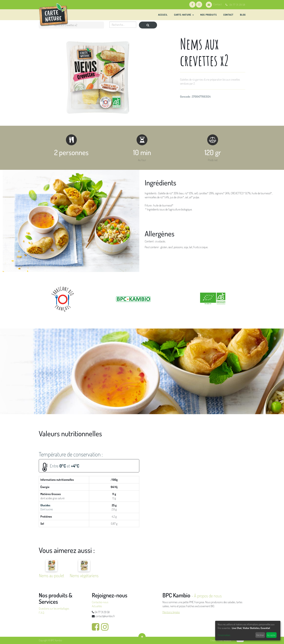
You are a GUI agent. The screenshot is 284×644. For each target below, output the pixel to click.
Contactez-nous (100, 602)
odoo (240, 640)
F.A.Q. (42, 613)
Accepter (271, 635)
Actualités (97, 606)
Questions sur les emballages (54, 608)
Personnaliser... (224, 635)
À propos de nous (208, 596)
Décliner (260, 635)
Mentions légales (171, 612)
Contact (214, 4)
